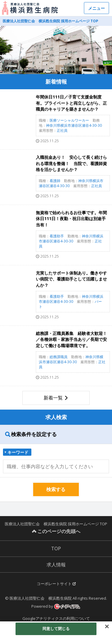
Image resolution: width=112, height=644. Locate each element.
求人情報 (56, 565)
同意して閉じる (56, 629)
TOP (56, 549)
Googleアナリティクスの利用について (56, 618)
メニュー (96, 8)
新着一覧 (53, 398)
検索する (56, 489)
